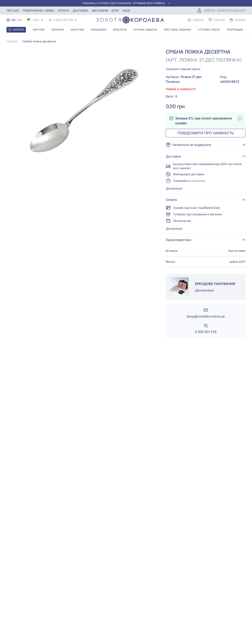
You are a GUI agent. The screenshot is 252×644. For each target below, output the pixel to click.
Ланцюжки (98, 30)
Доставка (81, 10)
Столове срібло (209, 30)
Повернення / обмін (39, 10)
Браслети (120, 30)
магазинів (198, 181)
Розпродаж (235, 30)
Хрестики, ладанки (177, 30)
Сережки (57, 30)
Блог (115, 10)
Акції (126, 10)
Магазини (100, 10)
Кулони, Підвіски (145, 30)
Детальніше (174, 188)
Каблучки (77, 30)
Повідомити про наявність (206, 133)
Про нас (13, 10)
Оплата (63, 10)
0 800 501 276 (63, 20)
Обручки (39, 30)
